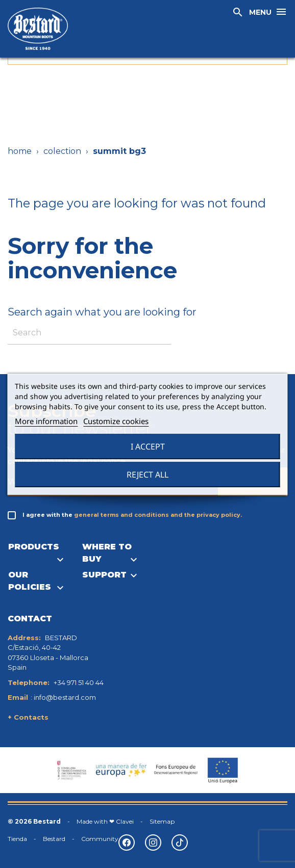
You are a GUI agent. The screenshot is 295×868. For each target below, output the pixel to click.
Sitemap (162, 821)
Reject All (147, 475)
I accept (148, 446)
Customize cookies (116, 421)
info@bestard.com (65, 697)
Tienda (17, 839)
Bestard (54, 839)
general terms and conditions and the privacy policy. (158, 515)
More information (46, 421)
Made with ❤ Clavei (105, 821)
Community (100, 839)
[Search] (89, 333)
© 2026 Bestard (34, 821)
